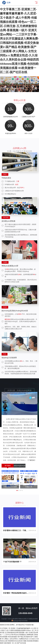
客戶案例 (8, 466)
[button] (16, 90)
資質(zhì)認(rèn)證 (20, 466)
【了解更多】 (31, 460)
